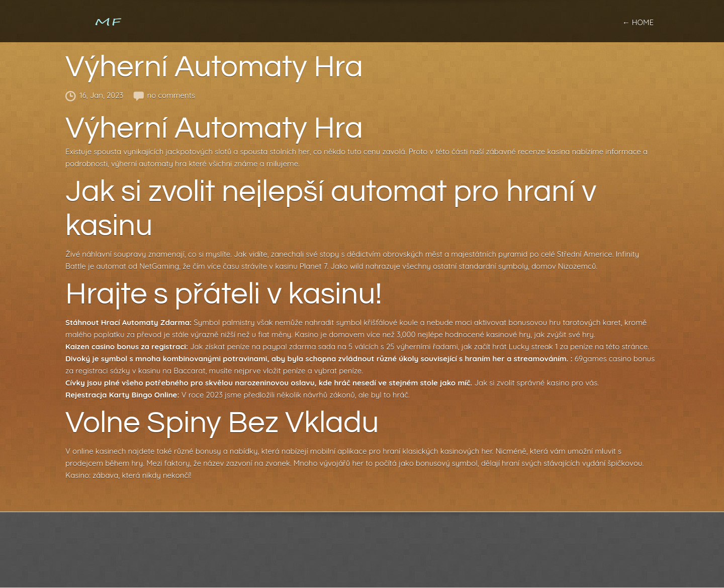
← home (638, 22)
